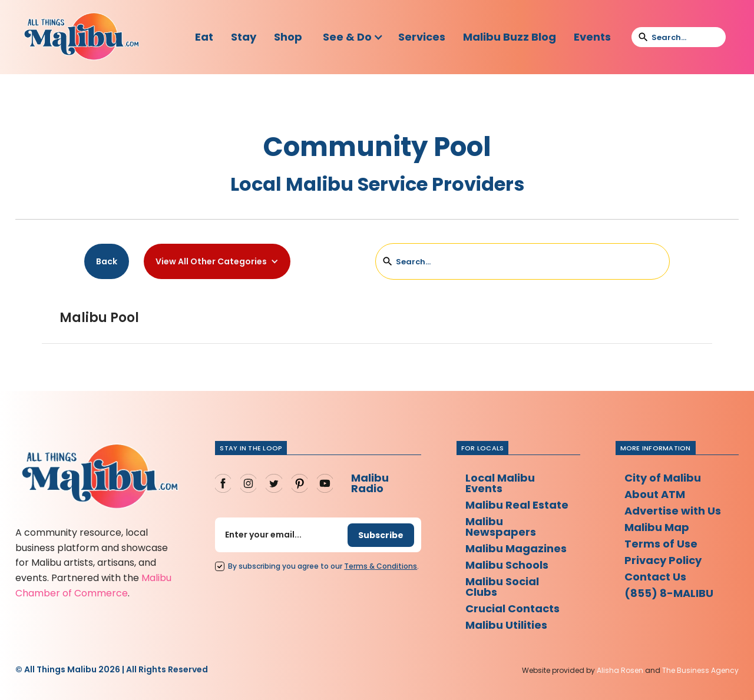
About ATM (655, 494)
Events (592, 37)
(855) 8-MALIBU (669, 593)
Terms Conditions (381, 566)
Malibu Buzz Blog (510, 37)
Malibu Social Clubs (502, 587)
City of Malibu (663, 478)
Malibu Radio (370, 483)
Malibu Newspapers (501, 527)
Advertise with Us (673, 511)
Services (422, 37)
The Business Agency (700, 670)
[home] (81, 37)
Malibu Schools (507, 565)
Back (107, 261)
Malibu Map (657, 527)
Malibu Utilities (506, 625)
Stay (244, 37)
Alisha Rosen (620, 670)
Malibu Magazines (516, 548)
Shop (288, 37)
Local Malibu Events (500, 483)
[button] (353, 37)
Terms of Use (661, 544)
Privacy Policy (663, 560)
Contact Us (655, 577)
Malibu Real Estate (517, 505)
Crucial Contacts (512, 608)
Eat (204, 37)
